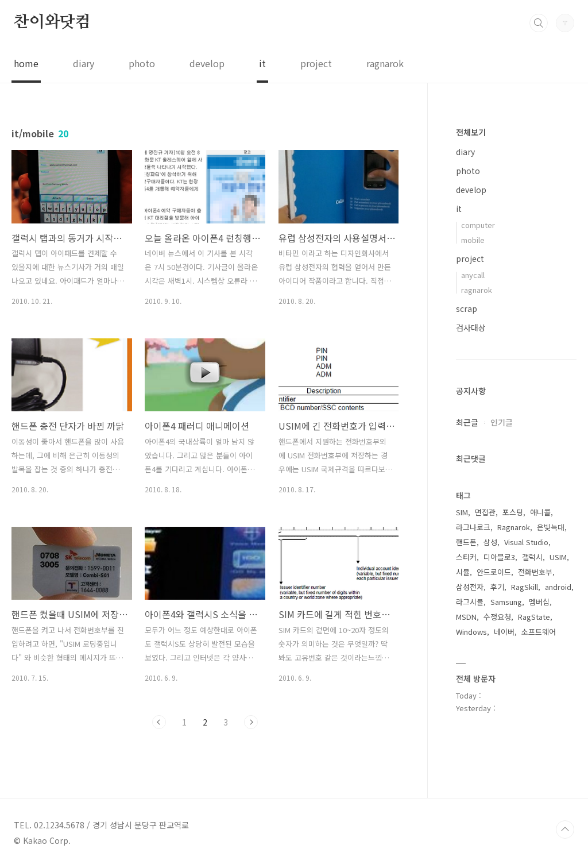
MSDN (466, 617)
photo (142, 63)
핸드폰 (466, 542)
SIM (462, 512)
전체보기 (471, 132)
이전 (159, 722)
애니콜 (540, 512)
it (262, 63)
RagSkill (525, 587)
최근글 (467, 422)
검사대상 (471, 327)
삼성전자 (470, 587)
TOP (565, 830)
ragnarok (385, 63)
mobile (473, 240)
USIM (558, 557)
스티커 (466, 557)
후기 (497, 587)
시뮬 (463, 572)
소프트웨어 (539, 632)
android (558, 587)
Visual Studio (526, 542)
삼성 (490, 542)
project (316, 63)
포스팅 (513, 512)
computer (478, 225)
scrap (467, 308)
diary (84, 63)
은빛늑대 (551, 527)
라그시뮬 (470, 602)
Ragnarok (514, 527)
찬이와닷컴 (52, 22)
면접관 (485, 512)
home (26, 63)
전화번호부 (535, 572)
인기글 (502, 422)
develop (207, 63)
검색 (539, 23)
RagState (534, 617)
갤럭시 (532, 557)
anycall (473, 275)
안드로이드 (494, 572)
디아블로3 (499, 557)
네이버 (504, 632)
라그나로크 (473, 527)
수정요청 (497, 617)
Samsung (506, 602)
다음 (251, 722)
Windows (471, 632)
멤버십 (539, 602)
